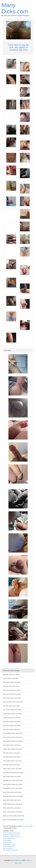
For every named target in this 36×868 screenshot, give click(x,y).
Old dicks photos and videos (11, 765)
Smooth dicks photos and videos (13, 733)
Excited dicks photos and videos (13, 804)
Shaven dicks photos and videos (13, 714)
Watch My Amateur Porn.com (12, 837)
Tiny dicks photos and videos (12, 753)
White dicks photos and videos (12, 698)
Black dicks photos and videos (12, 694)
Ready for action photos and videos (13, 816)
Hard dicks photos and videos (12, 690)
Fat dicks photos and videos (11, 686)
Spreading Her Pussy (9, 844)
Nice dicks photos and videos (12, 729)
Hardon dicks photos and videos (13, 749)
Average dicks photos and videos (13, 702)
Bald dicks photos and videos (12, 722)
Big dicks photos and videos (11, 674)
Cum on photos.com (9, 839)
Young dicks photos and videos (12, 761)
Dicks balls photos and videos (12, 808)
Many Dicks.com (15, 8)
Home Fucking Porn (9, 846)
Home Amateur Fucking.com (11, 833)
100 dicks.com (26, 826)
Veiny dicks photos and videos (12, 718)
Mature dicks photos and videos (12, 769)
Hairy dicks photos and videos (12, 725)
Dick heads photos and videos (12, 777)
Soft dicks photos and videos (12, 757)
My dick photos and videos (11, 678)
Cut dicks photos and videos (11, 706)
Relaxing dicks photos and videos (13, 796)
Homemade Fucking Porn (11, 850)
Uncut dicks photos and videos (12, 710)
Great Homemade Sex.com (11, 835)
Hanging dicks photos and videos (13, 780)
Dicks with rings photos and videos (13, 820)
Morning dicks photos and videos (13, 784)
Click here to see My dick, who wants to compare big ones (18, 47)
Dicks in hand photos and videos (13, 812)
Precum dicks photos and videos (13, 737)
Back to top (18, 863)
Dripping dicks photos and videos (13, 741)
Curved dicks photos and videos (12, 788)
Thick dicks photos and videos (12, 682)
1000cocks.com (8, 842)
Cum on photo (7, 841)
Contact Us (29, 860)
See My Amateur (8, 848)
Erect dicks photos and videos (12, 745)
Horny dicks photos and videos (12, 792)
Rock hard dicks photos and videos (13, 773)
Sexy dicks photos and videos (12, 800)
